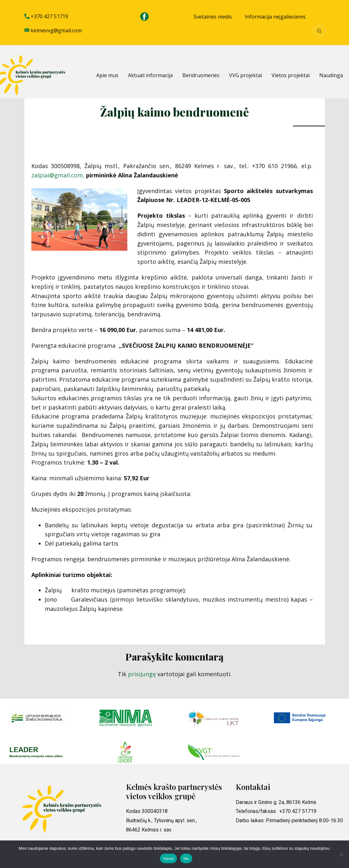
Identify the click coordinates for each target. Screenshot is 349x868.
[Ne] (341, 854)
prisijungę (142, 674)
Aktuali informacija (150, 75)
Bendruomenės (201, 75)
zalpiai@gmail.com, (58, 175)
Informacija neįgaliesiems (275, 17)
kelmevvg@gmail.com (53, 31)
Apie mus (107, 75)
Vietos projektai (291, 75)
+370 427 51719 (46, 17)
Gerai (168, 859)
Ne (186, 859)
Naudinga (331, 75)
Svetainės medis (213, 17)
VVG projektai (246, 75)
